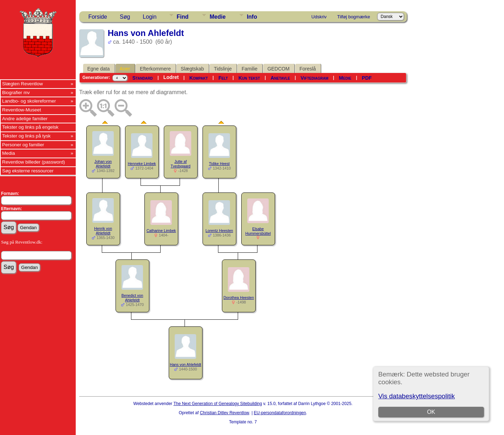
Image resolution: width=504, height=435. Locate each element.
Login (150, 17)
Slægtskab (192, 69)
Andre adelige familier (25, 119)
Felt (223, 78)
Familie (250, 69)
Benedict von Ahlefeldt (132, 298)
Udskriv (319, 17)
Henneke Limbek (142, 164)
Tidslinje (223, 69)
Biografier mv (16, 93)
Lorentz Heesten (219, 231)
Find (183, 17)
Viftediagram (314, 78)
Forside (98, 17)
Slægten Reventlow (23, 84)
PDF (367, 78)
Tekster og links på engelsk (30, 127)
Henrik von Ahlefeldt (103, 231)
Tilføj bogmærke (353, 17)
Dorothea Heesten (239, 298)
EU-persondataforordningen (280, 413)
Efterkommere (155, 69)
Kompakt (198, 78)
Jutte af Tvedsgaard (181, 164)
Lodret (171, 77)
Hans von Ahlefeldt (185, 364)
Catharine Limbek (161, 231)
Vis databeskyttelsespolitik (416, 396)
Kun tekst (249, 78)
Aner (125, 69)
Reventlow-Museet (21, 110)
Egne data (99, 69)
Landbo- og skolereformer (29, 101)
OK (431, 412)
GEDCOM (278, 69)
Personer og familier (23, 145)
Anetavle (280, 78)
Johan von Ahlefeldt (103, 164)
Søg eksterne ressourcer (28, 171)
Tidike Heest (219, 164)
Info (252, 17)
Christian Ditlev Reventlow (224, 413)
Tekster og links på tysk (26, 136)
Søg (125, 17)
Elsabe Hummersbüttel (258, 231)
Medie (217, 17)
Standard (143, 78)
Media (8, 153)
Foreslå (308, 69)
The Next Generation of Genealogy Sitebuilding (218, 404)
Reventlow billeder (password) (34, 162)
